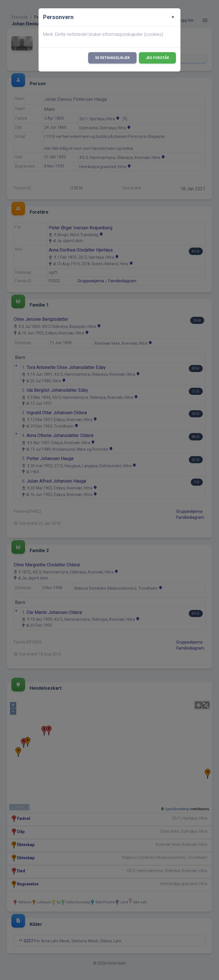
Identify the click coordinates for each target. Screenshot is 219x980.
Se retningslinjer (112, 58)
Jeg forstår (157, 58)
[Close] (173, 17)
